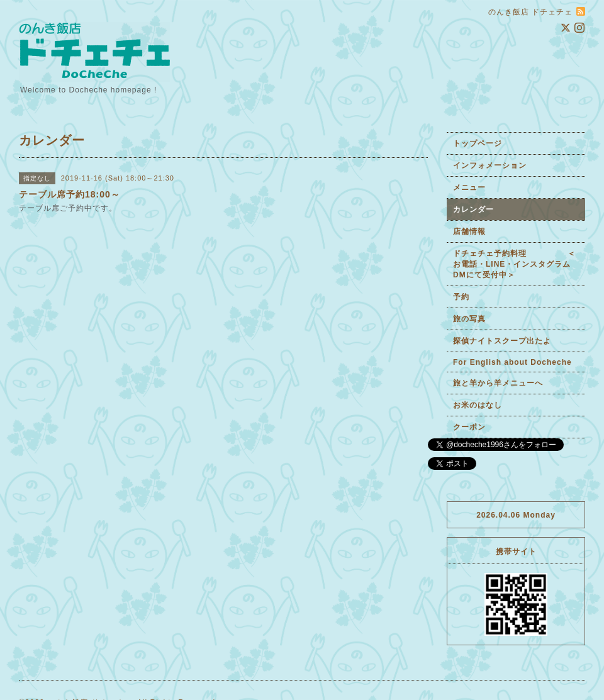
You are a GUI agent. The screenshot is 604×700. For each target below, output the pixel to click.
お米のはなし (478, 405)
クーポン (469, 427)
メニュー (469, 187)
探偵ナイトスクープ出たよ (502, 341)
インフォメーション (490, 165)
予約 (461, 297)
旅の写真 (469, 319)
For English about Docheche (512, 362)
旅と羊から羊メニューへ (498, 383)
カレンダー (473, 209)
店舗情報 (469, 231)
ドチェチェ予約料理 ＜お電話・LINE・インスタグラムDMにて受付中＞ (514, 264)
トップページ (478, 143)
